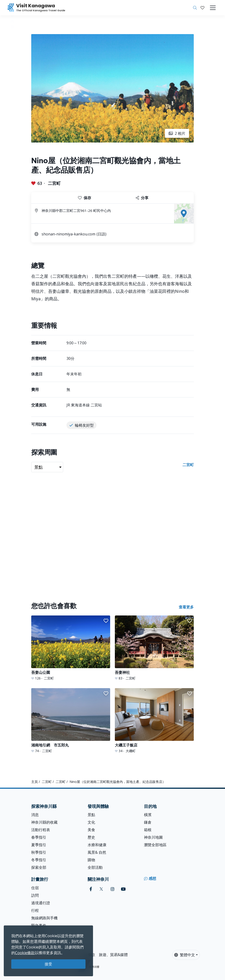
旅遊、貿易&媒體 (113, 955)
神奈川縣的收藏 (44, 822)
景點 (91, 815)
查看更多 (186, 607)
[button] (202, 8)
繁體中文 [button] (185, 955)
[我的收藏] (202, 8)
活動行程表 (41, 830)
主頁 (35, 782)
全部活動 (95, 867)
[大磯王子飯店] (154, 721)
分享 (142, 198)
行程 (35, 910)
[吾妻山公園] (71, 648)
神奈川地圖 (153, 837)
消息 (35, 815)
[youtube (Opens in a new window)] (123, 889)
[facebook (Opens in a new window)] (91, 889)
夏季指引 (39, 845)
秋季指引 (39, 852)
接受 (48, 964)
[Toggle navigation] (213, 8)
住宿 (35, 888)
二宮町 (54, 183)
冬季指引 (39, 860)
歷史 (91, 837)
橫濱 (148, 815)
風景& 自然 (97, 852)
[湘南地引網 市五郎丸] (71, 721)
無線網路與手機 (44, 918)
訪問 (35, 895)
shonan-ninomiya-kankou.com (68, 234)
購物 (91, 860)
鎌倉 (148, 822)
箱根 (148, 830)
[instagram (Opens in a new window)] (112, 889)
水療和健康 (97, 845)
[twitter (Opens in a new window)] (101, 889)
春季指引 (39, 837)
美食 (91, 830)
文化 (91, 822)
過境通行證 (41, 903)
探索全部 (39, 867)
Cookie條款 (25, 953)
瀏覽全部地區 (155, 845)
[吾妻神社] (154, 648)
